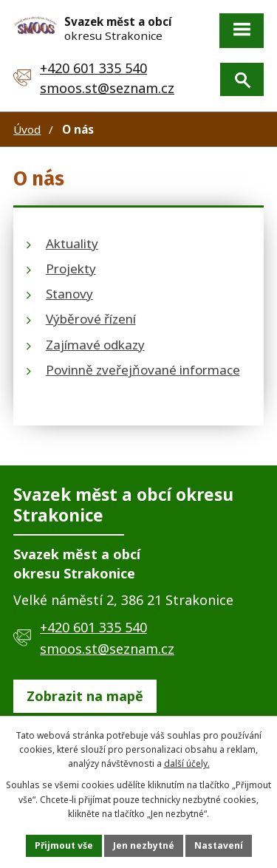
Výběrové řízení (91, 319)
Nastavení (219, 845)
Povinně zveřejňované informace (143, 370)
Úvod (27, 129)
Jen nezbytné (144, 845)
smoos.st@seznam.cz (107, 88)
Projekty (71, 269)
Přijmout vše (64, 845)
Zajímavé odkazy (95, 345)
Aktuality (72, 243)
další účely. (187, 763)
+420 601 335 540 (93, 68)
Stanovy (69, 294)
